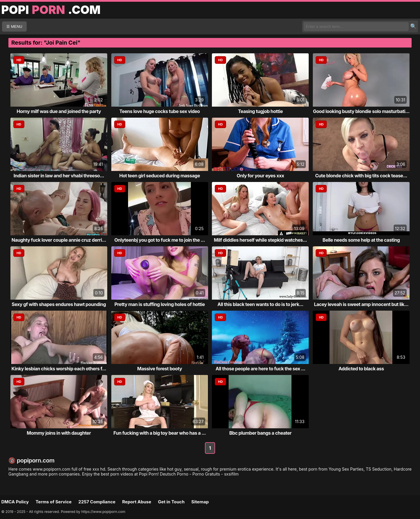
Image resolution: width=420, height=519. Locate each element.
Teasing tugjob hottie (260, 111)
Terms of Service (54, 502)
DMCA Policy (15, 502)
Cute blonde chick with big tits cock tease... (361, 176)
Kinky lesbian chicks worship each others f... (59, 369)
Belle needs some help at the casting (361, 240)
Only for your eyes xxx (261, 176)
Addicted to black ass (361, 369)
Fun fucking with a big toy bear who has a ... (160, 433)
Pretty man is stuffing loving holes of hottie (160, 304)
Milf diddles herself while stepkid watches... (260, 240)
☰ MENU (14, 27)
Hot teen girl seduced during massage (160, 176)
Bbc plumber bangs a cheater (260, 433)
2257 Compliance (97, 502)
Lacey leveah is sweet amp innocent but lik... (361, 304)
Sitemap (200, 502)
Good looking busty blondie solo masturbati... (361, 111)
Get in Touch (171, 502)
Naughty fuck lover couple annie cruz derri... (59, 240)
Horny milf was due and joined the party (59, 111)
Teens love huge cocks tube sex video (160, 111)
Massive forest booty (160, 369)
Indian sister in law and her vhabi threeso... (59, 176)
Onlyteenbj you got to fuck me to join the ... (159, 240)
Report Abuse (137, 502)
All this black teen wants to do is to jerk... (260, 304)
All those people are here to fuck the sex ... (260, 369)
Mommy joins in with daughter (59, 433)
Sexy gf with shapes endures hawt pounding (59, 304)
